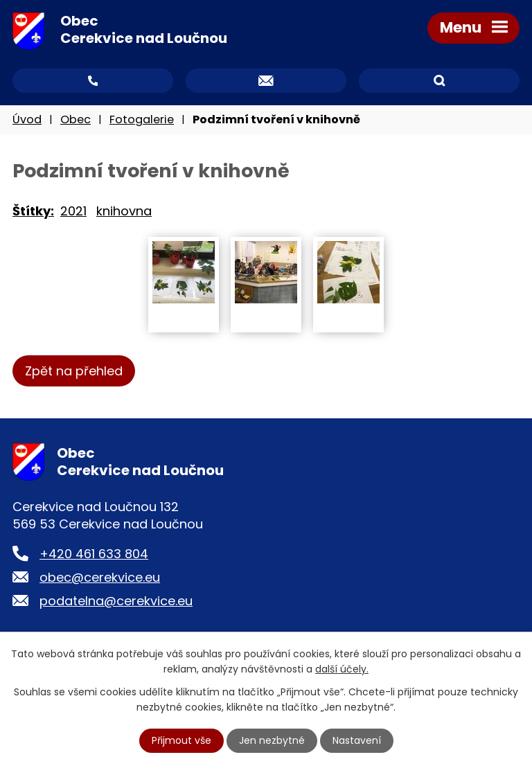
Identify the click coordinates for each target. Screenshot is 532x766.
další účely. (342, 669)
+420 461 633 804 (94, 554)
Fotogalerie (142, 119)
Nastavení (357, 740)
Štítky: (33, 211)
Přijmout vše (181, 740)
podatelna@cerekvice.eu (116, 601)
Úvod (27, 119)
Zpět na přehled (74, 371)
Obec (76, 119)
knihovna (124, 211)
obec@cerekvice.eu (100, 577)
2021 (73, 211)
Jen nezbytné (272, 740)
